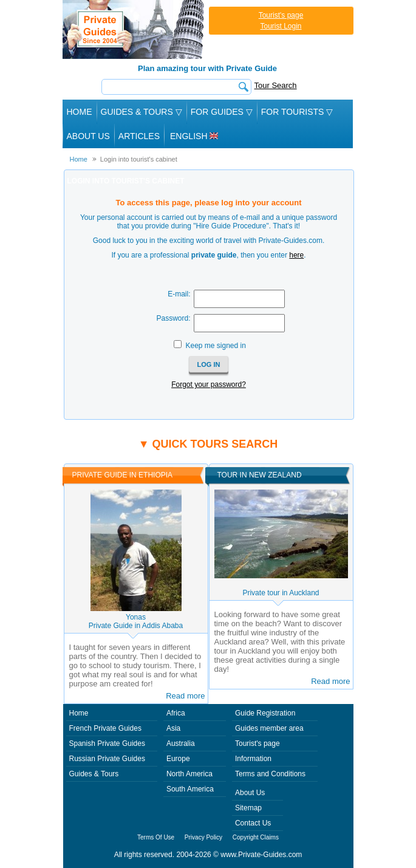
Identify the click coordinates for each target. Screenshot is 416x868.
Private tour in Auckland (281, 593)
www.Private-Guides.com (261, 855)
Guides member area (269, 728)
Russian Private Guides (107, 759)
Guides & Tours (94, 774)
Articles (139, 136)
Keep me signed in (215, 346)
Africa (176, 713)
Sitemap (248, 808)
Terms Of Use (156, 837)
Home (80, 112)
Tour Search (276, 85)
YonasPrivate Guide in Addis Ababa (136, 621)
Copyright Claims (256, 837)
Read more (185, 696)
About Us (88, 136)
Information (253, 759)
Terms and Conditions (270, 774)
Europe (178, 759)
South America (190, 789)
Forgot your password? (209, 384)
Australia (181, 743)
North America (189, 774)
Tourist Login (281, 26)
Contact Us (253, 823)
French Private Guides (105, 728)
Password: (173, 318)
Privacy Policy (203, 837)
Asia (173, 728)
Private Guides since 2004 (135, 29)
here (296, 255)
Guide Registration (265, 713)
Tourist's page (281, 15)
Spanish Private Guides (107, 743)
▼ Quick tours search (208, 444)
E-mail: (179, 294)
